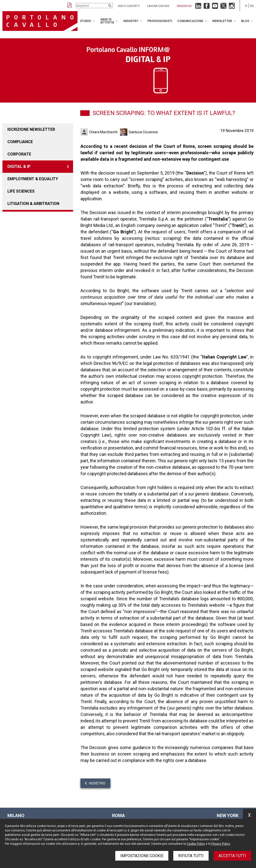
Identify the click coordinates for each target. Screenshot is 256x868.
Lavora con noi (158, 6)
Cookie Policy (196, 844)
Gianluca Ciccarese (143, 132)
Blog (245, 21)
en (252, 6)
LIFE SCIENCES (21, 191)
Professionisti (160, 21)
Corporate (19, 154)
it (246, 6)
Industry (131, 21)
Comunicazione (190, 21)
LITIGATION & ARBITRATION (33, 204)
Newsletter (222, 21)
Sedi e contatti (129, 6)
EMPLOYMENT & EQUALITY (33, 179)
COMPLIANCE (20, 142)
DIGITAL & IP (19, 167)
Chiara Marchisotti (103, 132)
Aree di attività (107, 21)
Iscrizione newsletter (31, 129)
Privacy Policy (221, 844)
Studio (86, 21)
